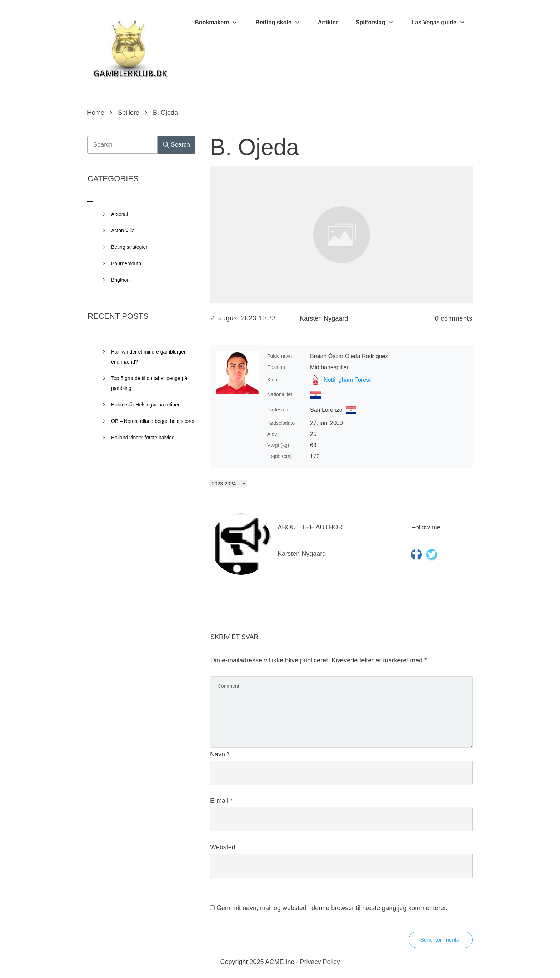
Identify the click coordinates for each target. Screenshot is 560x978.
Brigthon (120, 280)
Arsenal (119, 214)
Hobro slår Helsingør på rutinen (146, 405)
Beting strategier (129, 247)
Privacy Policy (320, 962)
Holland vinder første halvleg (143, 438)
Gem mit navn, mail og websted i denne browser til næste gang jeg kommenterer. (332, 908)
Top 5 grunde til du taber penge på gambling (149, 383)
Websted (223, 847)
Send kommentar (441, 940)
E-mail (221, 801)
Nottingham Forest (347, 380)
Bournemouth (126, 263)
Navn (220, 754)
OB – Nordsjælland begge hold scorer (153, 421)
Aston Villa (123, 231)
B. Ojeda (254, 147)
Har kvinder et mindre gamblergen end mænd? (149, 357)
